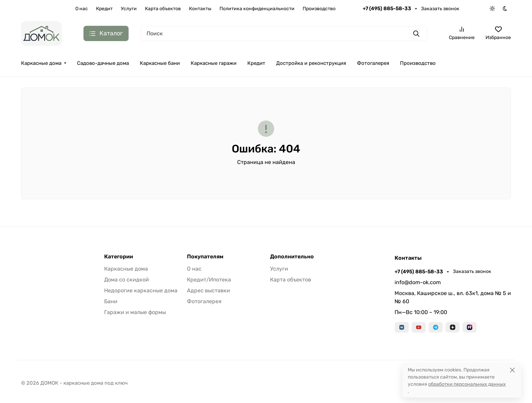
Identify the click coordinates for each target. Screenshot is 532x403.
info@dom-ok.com (418, 282)
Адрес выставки (208, 290)
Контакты (200, 9)
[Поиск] (284, 33)
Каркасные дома (41, 63)
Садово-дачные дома (103, 63)
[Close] (512, 370)
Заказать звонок (440, 9)
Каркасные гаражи (214, 63)
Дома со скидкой (127, 280)
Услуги (129, 9)
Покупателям (205, 257)
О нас (82, 9)
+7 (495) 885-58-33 (387, 8)
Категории (119, 257)
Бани (111, 301)
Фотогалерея (373, 63)
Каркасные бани (160, 63)
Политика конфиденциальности (257, 9)
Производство (319, 9)
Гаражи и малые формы (135, 312)
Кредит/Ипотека (209, 280)
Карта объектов (163, 9)
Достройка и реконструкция (311, 63)
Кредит (104, 9)
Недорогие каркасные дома (141, 290)
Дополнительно (292, 257)
